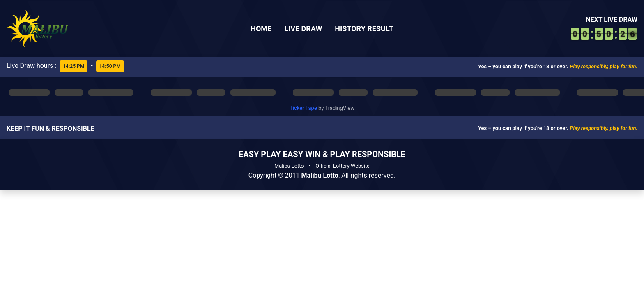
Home (261, 29)
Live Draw (303, 29)
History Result (364, 29)
